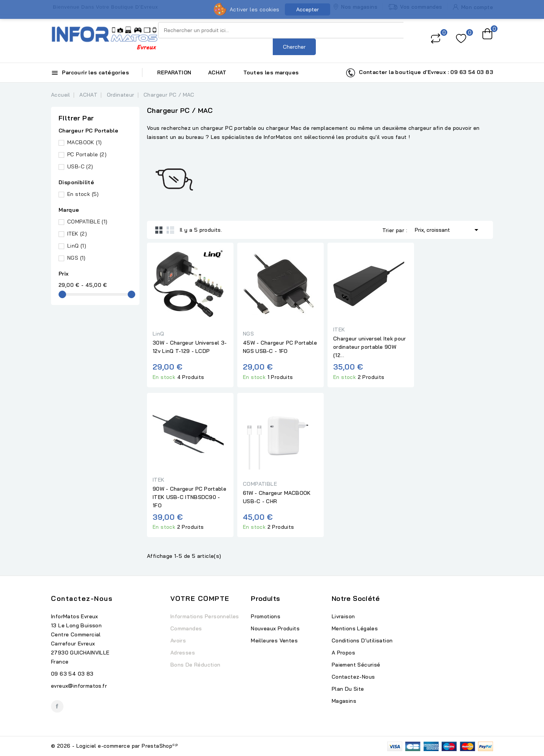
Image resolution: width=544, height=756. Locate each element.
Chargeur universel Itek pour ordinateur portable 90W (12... (369, 347)
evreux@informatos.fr (79, 686)
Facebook (57, 706)
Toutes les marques (271, 72)
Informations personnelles (205, 616)
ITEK (77, 234)
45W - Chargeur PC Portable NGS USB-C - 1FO (280, 347)
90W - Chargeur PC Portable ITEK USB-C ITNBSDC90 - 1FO (189, 497)
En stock (83, 194)
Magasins (344, 701)
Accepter (308, 9)
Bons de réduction (195, 665)
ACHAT (217, 72)
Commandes (186, 628)
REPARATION (174, 72)
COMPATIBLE (87, 222)
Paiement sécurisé (356, 665)
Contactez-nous (82, 598)
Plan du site (348, 689)
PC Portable (87, 154)
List (170, 230)
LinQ (77, 246)
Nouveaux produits (275, 628)
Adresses (183, 653)
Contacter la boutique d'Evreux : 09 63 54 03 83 (419, 73)
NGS (76, 258)
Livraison (343, 616)
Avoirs (178, 641)
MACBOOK (84, 142)
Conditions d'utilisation (362, 641)
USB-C (80, 166)
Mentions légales (355, 628)
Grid (159, 230)
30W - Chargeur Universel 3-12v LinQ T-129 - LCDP (190, 347)
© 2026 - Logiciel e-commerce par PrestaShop (114, 746)
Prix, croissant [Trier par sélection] (448, 229)
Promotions (266, 616)
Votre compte (200, 598)
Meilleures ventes (274, 641)
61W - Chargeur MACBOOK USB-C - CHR (277, 497)
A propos (343, 653)
